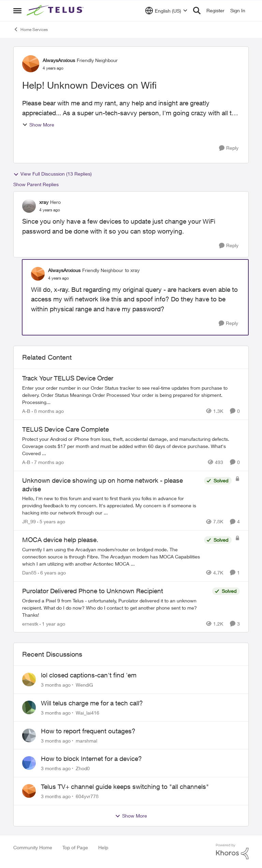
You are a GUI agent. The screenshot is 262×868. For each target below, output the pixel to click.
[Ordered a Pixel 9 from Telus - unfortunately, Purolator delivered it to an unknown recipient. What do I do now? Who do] (115, 607)
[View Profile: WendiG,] (29, 679)
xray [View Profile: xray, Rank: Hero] (44, 202)
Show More (38, 125)
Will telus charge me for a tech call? (92, 703)
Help (103, 847)
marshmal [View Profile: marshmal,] (86, 740)
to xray (132, 270)
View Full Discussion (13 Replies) (53, 174)
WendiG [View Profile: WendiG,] (84, 685)
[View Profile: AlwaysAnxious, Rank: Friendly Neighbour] (31, 64)
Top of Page (75, 847)
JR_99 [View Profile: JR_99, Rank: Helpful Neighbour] (29, 521)
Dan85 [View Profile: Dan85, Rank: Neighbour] (29, 573)
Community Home (33, 847)
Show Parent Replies (36, 184)
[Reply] (229, 148)
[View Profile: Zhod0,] (29, 763)
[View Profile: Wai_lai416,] (29, 707)
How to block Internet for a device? (91, 759)
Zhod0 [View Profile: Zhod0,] (83, 768)
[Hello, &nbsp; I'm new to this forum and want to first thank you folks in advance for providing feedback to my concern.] (111, 505)
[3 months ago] (56, 685)
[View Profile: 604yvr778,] (29, 791)
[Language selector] (166, 11)
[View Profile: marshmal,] (29, 735)
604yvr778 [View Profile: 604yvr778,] (87, 796)
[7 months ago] (48, 462)
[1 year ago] (52, 623)
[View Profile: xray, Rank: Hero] (29, 206)
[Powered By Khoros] (232, 852)
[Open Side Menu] (17, 11)
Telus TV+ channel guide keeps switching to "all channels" (125, 787)
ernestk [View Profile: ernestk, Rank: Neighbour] (30, 623)
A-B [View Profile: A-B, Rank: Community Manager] (26, 411)
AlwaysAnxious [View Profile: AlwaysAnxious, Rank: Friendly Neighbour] (59, 60)
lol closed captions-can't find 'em (89, 675)
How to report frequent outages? (88, 731)
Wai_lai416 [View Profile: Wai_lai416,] (88, 713)
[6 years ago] (52, 573)
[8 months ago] (48, 411)
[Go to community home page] (56, 11)
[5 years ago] (51, 521)
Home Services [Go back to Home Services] (31, 29)
